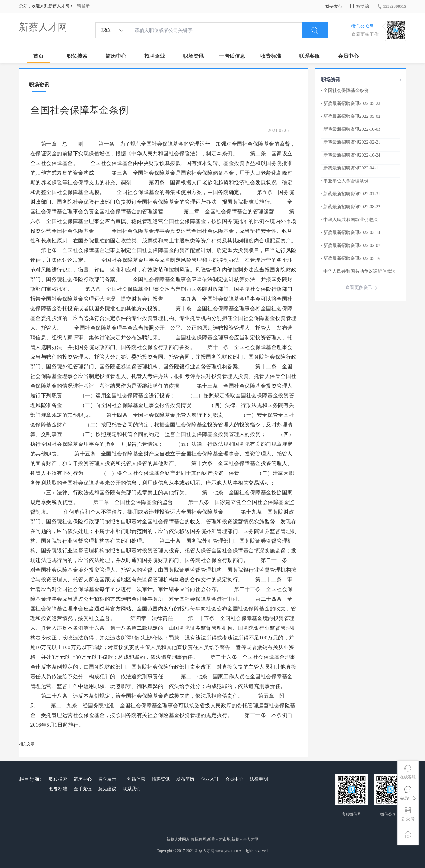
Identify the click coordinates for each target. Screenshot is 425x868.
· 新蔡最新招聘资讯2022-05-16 (351, 258)
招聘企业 (155, 56)
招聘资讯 (161, 779)
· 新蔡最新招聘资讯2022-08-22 (351, 207)
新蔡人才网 (43, 27)
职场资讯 (193, 56)
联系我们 (132, 789)
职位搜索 (77, 56)
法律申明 (259, 779)
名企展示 (107, 779)
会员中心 (348, 56)
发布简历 (185, 779)
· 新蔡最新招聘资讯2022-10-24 (351, 155)
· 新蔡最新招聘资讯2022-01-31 (351, 194)
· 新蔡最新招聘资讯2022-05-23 (351, 103)
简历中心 (116, 56)
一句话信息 (232, 56)
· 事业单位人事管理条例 (345, 181)
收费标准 (271, 56)
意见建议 (107, 789)
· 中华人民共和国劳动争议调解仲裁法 (358, 271)
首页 (38, 56)
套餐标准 (58, 789)
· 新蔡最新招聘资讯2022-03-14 (351, 233)
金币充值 (83, 789)
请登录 (83, 6)
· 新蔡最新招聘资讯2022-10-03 (351, 129)
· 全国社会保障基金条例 (345, 91)
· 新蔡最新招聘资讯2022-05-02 (351, 116)
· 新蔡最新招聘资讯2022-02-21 (351, 142)
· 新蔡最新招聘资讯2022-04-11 (351, 168)
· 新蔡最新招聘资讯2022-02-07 (351, 245)
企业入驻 (210, 779)
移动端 (359, 6)
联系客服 (309, 56)
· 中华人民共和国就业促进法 (349, 220)
